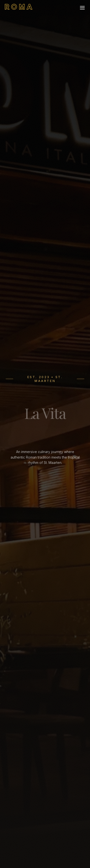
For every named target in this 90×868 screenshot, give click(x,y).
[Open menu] (82, 8)
